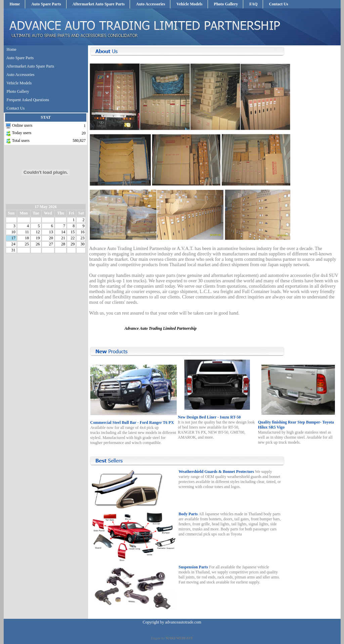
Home (15, 4)
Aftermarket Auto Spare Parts (99, 4)
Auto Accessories (150, 4)
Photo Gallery (226, 4)
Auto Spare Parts (46, 4)
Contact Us (279, 4)
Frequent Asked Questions (28, 100)
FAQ (253, 4)
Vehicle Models (189, 4)
